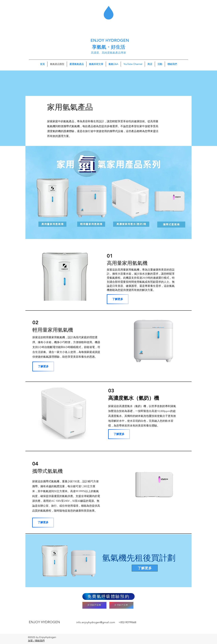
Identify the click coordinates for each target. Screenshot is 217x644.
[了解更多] (118, 299)
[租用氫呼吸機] (121, 605)
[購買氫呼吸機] (94, 605)
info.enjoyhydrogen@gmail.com (96, 622)
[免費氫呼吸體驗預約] (108, 596)
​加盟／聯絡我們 (36, 641)
